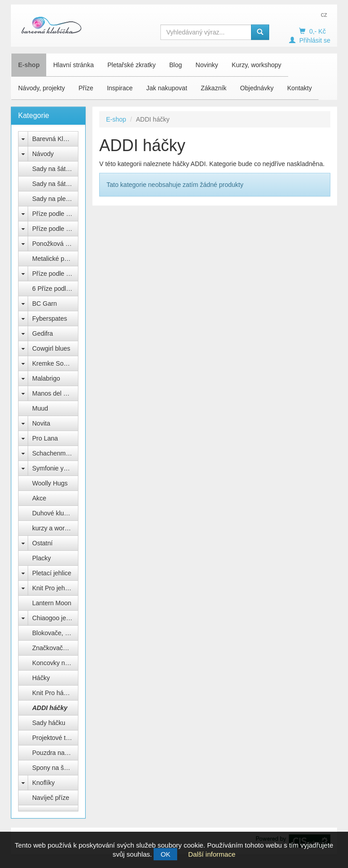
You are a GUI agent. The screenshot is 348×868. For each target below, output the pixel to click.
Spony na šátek (54, 768)
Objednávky (257, 88)
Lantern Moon (52, 603)
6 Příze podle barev (55, 289)
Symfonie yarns (54, 468)
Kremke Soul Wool (55, 363)
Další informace (212, 854)
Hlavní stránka (73, 65)
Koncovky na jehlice (55, 663)
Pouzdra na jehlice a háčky (55, 753)
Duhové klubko (53, 513)
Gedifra (43, 333)
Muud (40, 408)
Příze (86, 88)
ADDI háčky (50, 708)
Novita (41, 423)
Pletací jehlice (52, 573)
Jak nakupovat (167, 88)
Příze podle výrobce (55, 214)
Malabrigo (46, 378)
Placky (41, 558)
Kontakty (300, 88)
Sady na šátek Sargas (55, 184)
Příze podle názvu (55, 274)
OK (165, 854)
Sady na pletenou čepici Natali (55, 199)
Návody (43, 154)
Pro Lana (45, 438)
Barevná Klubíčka (55, 139)
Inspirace (120, 88)
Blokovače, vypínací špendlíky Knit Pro (55, 633)
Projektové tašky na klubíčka (55, 738)
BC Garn (44, 304)
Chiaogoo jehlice (55, 618)
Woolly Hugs (50, 483)
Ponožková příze (55, 244)
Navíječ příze (51, 798)
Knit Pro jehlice (53, 588)
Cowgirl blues (51, 348)
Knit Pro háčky (53, 693)
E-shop (29, 65)
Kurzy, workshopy (256, 65)
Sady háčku (49, 723)
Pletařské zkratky (132, 65)
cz (324, 15)
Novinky (207, 65)
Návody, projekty (41, 88)
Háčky (41, 678)
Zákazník (214, 88)
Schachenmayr (53, 453)
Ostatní (42, 543)
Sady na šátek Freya (55, 169)
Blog (176, 65)
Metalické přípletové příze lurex (55, 259)
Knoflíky (43, 783)
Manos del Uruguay (55, 393)
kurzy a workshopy (55, 528)
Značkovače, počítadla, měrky (55, 648)
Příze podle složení (55, 229)
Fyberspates (50, 319)
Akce (39, 498)
